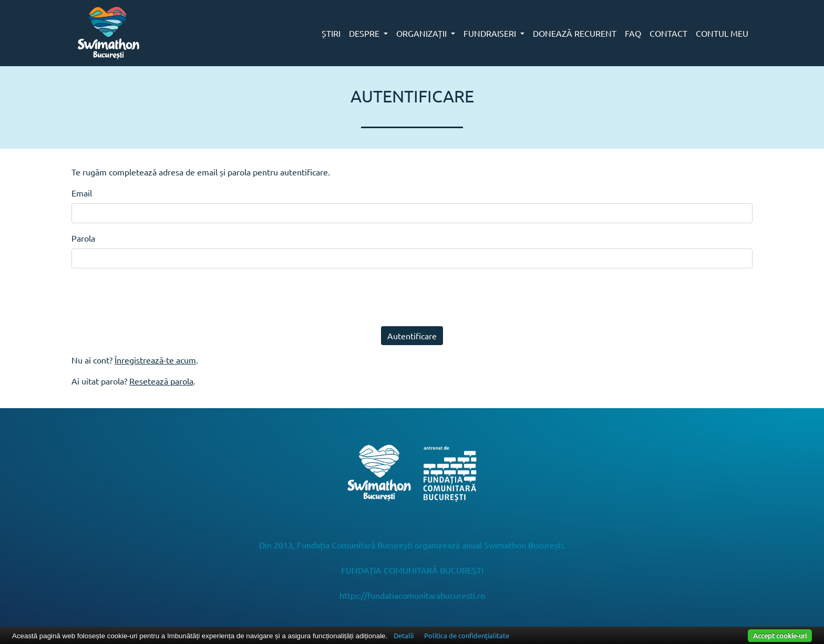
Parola (83, 238)
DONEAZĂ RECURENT (575, 33)
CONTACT (668, 33)
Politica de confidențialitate (467, 635)
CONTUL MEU (722, 33)
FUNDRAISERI (491, 33)
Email (82, 193)
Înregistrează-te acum (155, 360)
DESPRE (365, 33)
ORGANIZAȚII (423, 33)
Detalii (404, 635)
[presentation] (151, 297)
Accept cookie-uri (780, 635)
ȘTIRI (331, 33)
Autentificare (412, 336)
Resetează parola (161, 381)
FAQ (633, 33)
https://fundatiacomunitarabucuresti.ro (412, 595)
